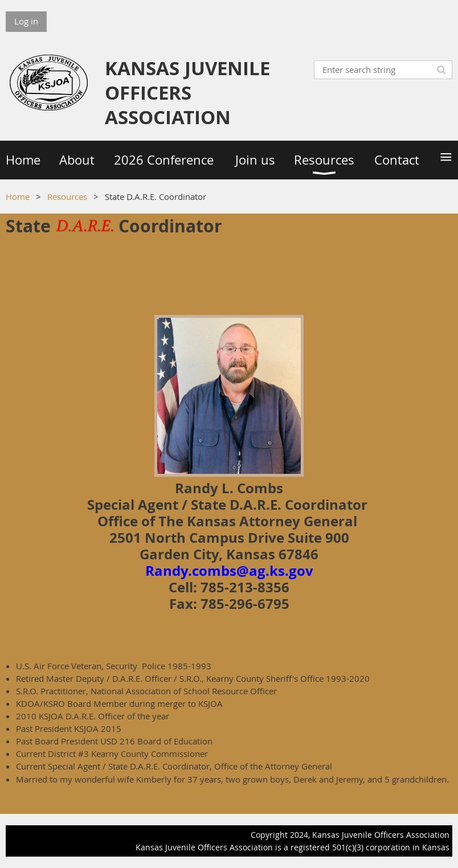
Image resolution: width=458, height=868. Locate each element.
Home (18, 196)
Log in (26, 21)
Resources (67, 196)
